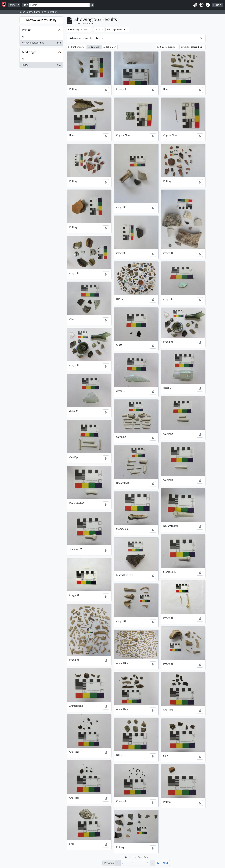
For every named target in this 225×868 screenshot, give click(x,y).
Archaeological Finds (41, 43)
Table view (110, 47)
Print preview (76, 47)
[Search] (59, 5)
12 (158, 863)
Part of (26, 30)
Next (166, 863)
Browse (13, 5)
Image (41, 65)
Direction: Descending (192, 47)
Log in (217, 5)
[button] (195, 5)
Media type (29, 52)
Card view (94, 47)
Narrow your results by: (42, 20)
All (23, 37)
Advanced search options (86, 38)
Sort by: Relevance (166, 47)
